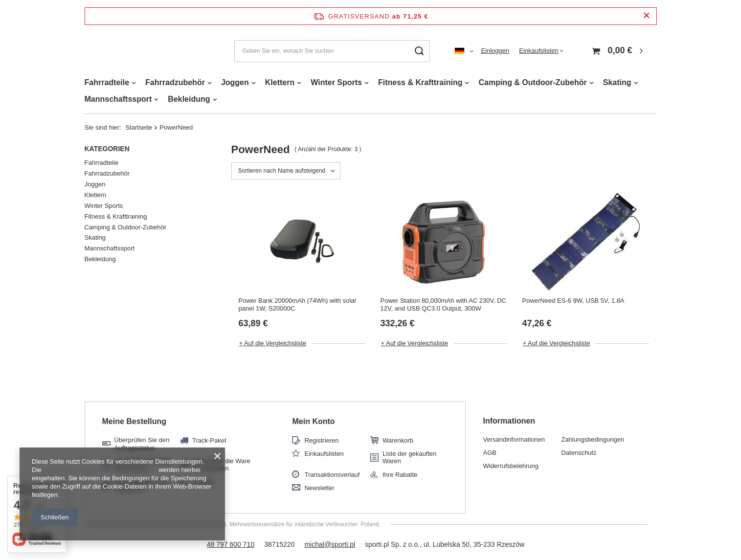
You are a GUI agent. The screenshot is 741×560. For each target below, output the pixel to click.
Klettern (280, 82)
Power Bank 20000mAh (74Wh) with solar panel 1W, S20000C (298, 305)
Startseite (139, 127)
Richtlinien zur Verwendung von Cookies (100, 470)
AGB (489, 453)
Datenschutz (579, 453)
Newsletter (319, 488)
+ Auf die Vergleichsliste (273, 343)
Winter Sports (336, 82)
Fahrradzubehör (175, 82)
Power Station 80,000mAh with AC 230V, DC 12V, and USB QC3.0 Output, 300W (443, 305)
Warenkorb (398, 440)
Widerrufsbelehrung (510, 466)
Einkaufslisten (539, 51)
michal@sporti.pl (330, 544)
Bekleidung (189, 99)
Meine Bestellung (135, 421)
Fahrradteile (107, 82)
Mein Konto (313, 421)
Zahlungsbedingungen (593, 439)
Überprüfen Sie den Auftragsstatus (142, 444)
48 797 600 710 (231, 544)
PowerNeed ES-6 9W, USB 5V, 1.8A (573, 301)
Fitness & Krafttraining (420, 82)
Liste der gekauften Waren (410, 458)
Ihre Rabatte (400, 475)
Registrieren (321, 440)
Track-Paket (209, 440)
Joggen (235, 82)
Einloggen (495, 51)
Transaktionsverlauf (332, 475)
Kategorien (107, 149)
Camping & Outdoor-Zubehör (532, 82)
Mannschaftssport (118, 99)
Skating (617, 82)
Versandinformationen (514, 439)
